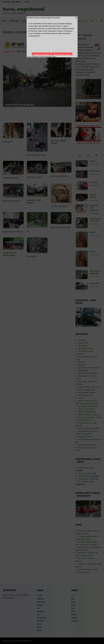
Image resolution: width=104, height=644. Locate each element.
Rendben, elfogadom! (41, 55)
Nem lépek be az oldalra (62, 55)
